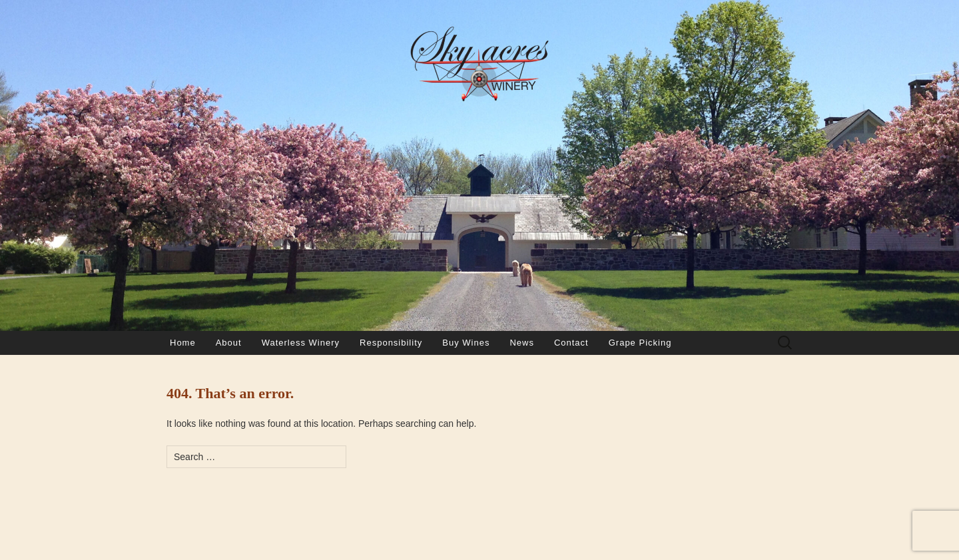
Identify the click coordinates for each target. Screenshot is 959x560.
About (229, 343)
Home (183, 343)
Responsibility (391, 343)
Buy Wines (466, 343)
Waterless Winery (301, 343)
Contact (571, 343)
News (522, 343)
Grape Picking (640, 343)
